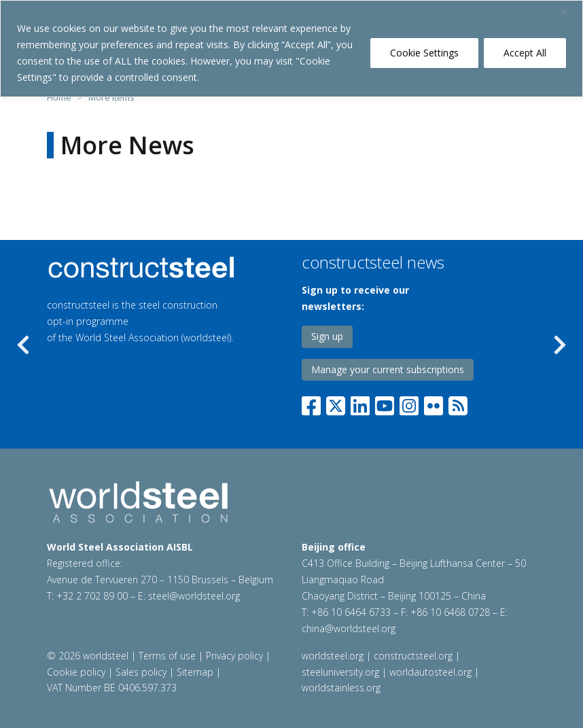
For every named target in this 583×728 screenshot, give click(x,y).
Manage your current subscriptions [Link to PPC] (388, 369)
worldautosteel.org (430, 672)
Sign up (327, 336)
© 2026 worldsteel (89, 656)
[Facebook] (314, 403)
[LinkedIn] (360, 403)
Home (59, 97)
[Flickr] (434, 403)
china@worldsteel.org (349, 628)
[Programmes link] (143, 267)
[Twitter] (336, 403)
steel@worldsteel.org (194, 596)
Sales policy (141, 672)
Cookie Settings (424, 53)
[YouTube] (385, 403)
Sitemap (195, 672)
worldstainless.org (341, 688)
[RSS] (458, 403)
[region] (291, 49)
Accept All (525, 53)
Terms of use (167, 656)
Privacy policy (234, 656)
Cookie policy (76, 672)
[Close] (569, 12)
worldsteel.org (333, 656)
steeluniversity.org (340, 672)
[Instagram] (409, 403)
